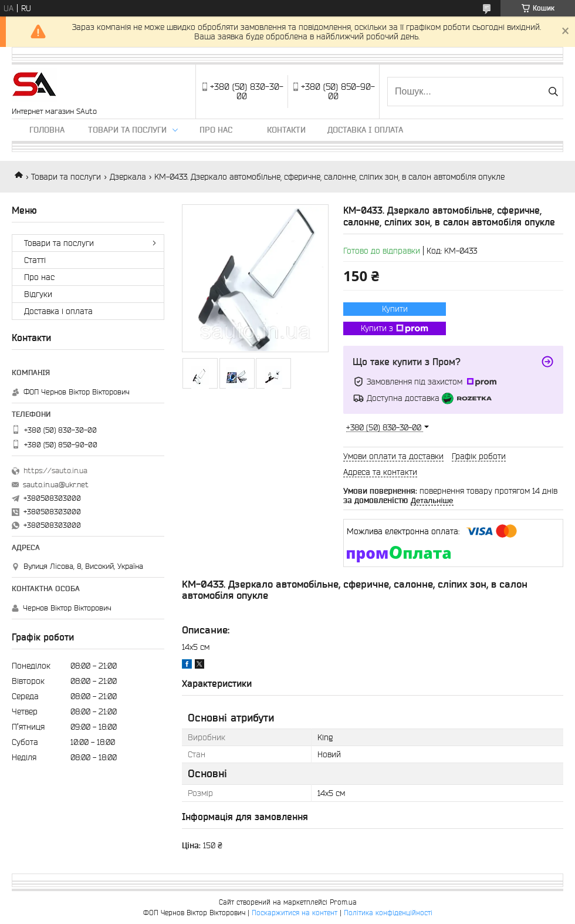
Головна (47, 130)
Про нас (216, 130)
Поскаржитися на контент (295, 913)
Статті (35, 260)
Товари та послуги (127, 130)
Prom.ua (343, 902)
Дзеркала (128, 177)
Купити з (395, 329)
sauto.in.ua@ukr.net (56, 485)
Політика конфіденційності (388, 913)
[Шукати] (553, 92)
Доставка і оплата (365, 130)
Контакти (286, 130)
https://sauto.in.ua (55, 471)
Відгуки (38, 294)
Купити (395, 309)
